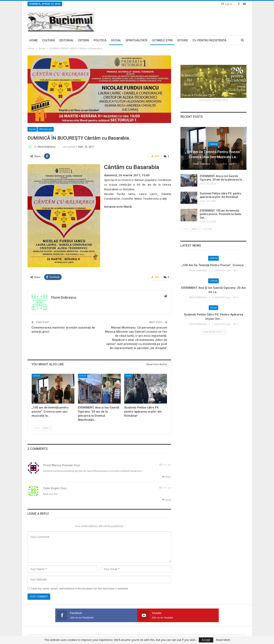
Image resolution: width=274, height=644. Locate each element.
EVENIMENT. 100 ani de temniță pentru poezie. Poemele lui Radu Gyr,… (220, 214)
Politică (100, 40)
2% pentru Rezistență (209, 40)
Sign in (227, 4)
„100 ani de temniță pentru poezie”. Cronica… (213, 265)
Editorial (67, 40)
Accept (206, 640)
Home (33, 40)
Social (116, 40)
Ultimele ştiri (162, 40)
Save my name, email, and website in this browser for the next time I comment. (80, 588)
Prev (37, 427)
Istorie (183, 40)
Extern (84, 40)
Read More (223, 640)
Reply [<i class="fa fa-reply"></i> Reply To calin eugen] (167, 499)
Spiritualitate (137, 40)
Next (47, 427)
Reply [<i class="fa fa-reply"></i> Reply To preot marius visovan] (167, 476)
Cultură (49, 40)
